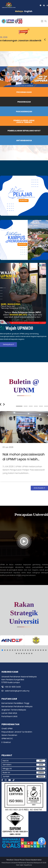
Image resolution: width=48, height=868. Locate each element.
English (28, 11)
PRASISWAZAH (24, 102)
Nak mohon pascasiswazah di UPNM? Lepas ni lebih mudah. (24, 457)
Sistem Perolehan (9, 735)
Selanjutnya (8, 344)
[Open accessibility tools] (42, 841)
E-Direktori (6, 742)
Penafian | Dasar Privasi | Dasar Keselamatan (24, 860)
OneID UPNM (7, 729)
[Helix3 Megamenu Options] (42, 21)
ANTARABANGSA (24, 140)
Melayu (19, 11)
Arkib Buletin (39, 488)
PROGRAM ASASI (24, 92)
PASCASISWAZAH (24, 112)
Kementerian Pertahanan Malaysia (17, 706)
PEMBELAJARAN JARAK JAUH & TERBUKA (24, 121)
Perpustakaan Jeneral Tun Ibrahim (17, 732)
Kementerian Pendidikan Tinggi (15, 703)
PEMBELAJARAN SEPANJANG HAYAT (24, 131)
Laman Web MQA (9, 713)
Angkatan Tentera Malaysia (14, 710)
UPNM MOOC (7, 738)
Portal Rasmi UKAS (9, 716)
